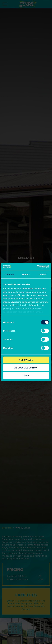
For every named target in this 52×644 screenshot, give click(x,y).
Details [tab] (26, 274)
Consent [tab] (9, 274)
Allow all (26, 360)
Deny (26, 375)
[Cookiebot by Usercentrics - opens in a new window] (37, 267)
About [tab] (43, 274)
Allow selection (26, 368)
